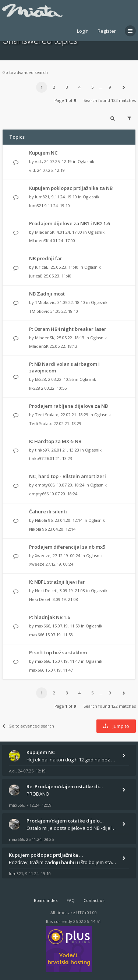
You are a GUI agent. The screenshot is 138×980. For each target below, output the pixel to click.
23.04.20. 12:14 (62, 529)
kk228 (40, 379)
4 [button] (79, 87)
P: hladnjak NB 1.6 (49, 617)
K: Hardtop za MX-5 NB (55, 441)
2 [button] (54, 87)
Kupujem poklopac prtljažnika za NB (71, 188)
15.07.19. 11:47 (59, 670)
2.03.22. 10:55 (54, 388)
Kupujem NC (43, 153)
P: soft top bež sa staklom (58, 652)
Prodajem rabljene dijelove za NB (68, 406)
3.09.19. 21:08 (65, 599)
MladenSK (45, 232)
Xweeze (43, 556)
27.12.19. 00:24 (59, 564)
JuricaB (42, 267)
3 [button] (67, 87)
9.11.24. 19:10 (57, 206)
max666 (43, 626)
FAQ (71, 900)
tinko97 (42, 450)
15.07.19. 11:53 (59, 635)
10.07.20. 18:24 (63, 494)
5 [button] (92, 87)
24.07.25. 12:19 (51, 170)
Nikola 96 (44, 520)
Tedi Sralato (47, 415)
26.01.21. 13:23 (58, 458)
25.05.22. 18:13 (63, 346)
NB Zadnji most (47, 294)
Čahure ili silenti (48, 512)
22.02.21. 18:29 (68, 423)
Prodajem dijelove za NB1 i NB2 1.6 (69, 223)
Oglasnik (86, 161)
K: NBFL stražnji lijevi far (57, 582)
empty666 (45, 485)
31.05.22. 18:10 (64, 311)
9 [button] (110, 87)
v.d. (38, 161)
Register (107, 31)
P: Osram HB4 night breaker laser (68, 329)
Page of (65, 100)
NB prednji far (46, 258)
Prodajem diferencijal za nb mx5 (67, 547)
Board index (46, 900)
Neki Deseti (46, 590)
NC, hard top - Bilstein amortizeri (68, 476)
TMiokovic (45, 302)
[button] (124, 87)
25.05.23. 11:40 (58, 276)
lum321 (42, 197)
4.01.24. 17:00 (62, 240)
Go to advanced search (25, 72)
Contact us (94, 900)
